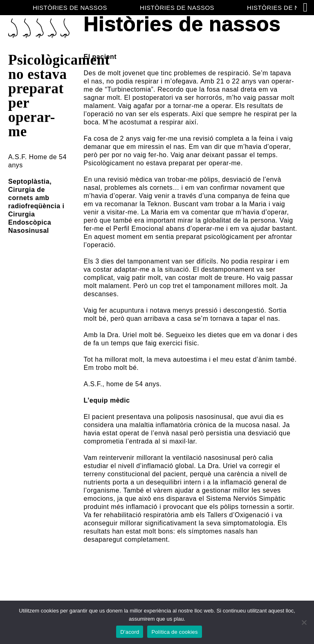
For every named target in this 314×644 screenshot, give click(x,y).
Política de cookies (174, 632)
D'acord (130, 632)
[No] (304, 622)
